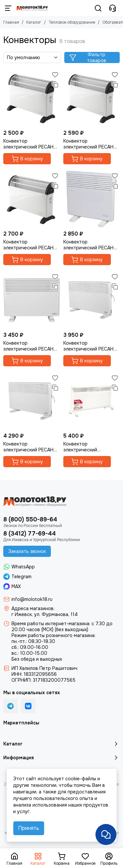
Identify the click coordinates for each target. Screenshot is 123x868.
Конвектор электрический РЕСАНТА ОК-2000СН (91, 346)
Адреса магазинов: (33, 608)
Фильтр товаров (88, 57)
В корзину (27, 159)
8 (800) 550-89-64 (30, 519)
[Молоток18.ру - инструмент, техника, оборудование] (32, 8)
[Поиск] (98, 8)
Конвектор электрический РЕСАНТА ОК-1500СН (31, 346)
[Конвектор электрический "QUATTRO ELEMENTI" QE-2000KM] (92, 401)
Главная (11, 22)
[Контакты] (113, 8)
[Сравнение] (55, 84)
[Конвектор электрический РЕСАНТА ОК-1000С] (32, 98)
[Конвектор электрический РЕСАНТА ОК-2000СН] (92, 300)
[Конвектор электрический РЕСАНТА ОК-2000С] (32, 199)
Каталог (34, 22)
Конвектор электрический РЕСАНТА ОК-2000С (31, 245)
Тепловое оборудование (72, 22)
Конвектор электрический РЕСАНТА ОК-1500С (91, 144)
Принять (29, 828)
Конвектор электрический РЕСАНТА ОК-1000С (31, 144)
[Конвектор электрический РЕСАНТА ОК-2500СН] (32, 401)
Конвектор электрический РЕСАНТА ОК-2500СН (31, 447)
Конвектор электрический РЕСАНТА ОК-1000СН (91, 245)
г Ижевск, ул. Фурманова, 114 (45, 614)
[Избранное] (55, 75)
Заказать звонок (27, 551)
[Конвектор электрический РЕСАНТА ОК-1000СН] (92, 199)
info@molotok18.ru (32, 599)
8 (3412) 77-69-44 (30, 534)
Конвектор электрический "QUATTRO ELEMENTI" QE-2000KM (88, 447)
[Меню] (8, 8)
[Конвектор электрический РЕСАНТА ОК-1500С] (92, 98)
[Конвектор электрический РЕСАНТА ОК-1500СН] (32, 300)
